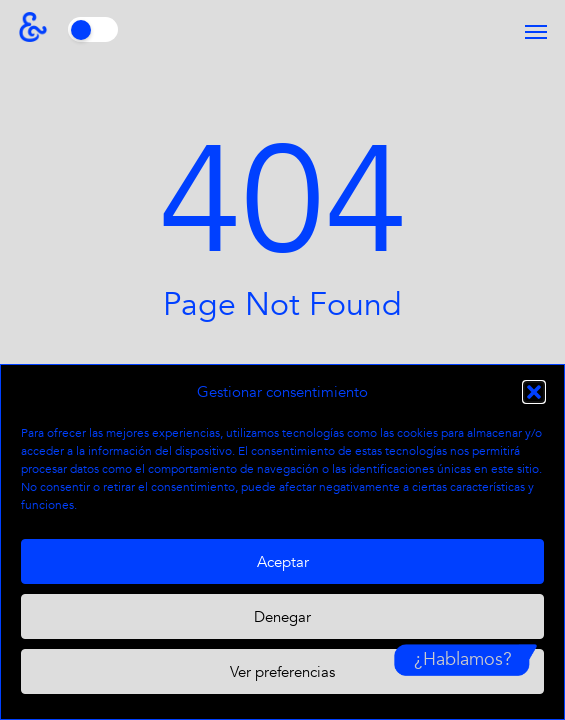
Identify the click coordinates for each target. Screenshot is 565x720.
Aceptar (283, 562)
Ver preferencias (282, 672)
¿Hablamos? (463, 659)
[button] (534, 392)
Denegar (282, 617)
